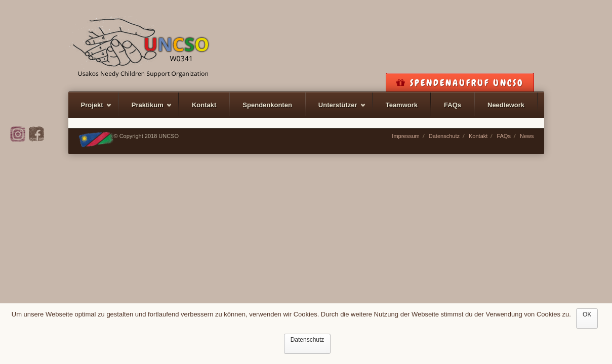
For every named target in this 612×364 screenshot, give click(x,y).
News (527, 136)
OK (587, 314)
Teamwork (402, 105)
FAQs (453, 105)
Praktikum (146, 109)
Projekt (90, 109)
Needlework (506, 105)
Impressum (405, 136)
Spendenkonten (267, 105)
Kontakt (204, 105)
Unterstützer (336, 109)
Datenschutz (444, 136)
